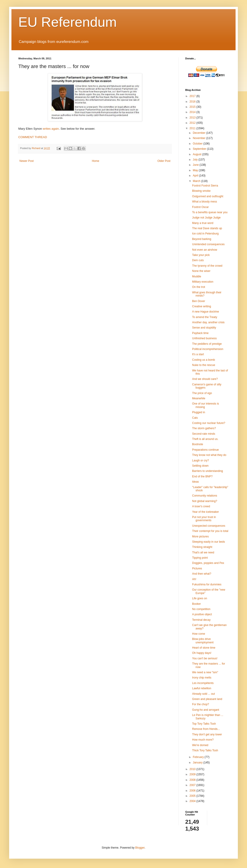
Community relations (205, 496)
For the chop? (201, 704)
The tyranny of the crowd (207, 266)
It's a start (198, 354)
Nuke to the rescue (204, 365)
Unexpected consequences (209, 526)
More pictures (200, 537)
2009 (193, 774)
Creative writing (202, 306)
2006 (193, 791)
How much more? (203, 740)
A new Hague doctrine (205, 312)
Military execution (203, 282)
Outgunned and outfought (208, 196)
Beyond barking (202, 239)
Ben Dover (199, 301)
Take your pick (201, 255)
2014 (193, 112)
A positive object (202, 614)
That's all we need (203, 552)
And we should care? (205, 379)
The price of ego (202, 393)
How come (199, 634)
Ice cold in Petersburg (205, 234)
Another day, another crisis (208, 322)
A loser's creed (201, 506)
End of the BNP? (202, 476)
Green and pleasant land (207, 699)
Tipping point (200, 558)
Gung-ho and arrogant (206, 710)
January (198, 763)
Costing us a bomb (204, 360)
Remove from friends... (206, 729)
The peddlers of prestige (207, 344)
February (199, 757)
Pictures (197, 568)
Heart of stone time (204, 648)
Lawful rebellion (202, 688)
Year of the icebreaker (205, 512)
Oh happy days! (202, 653)
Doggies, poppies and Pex (208, 563)
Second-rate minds (204, 434)
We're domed (200, 745)
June (196, 165)
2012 (193, 123)
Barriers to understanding (208, 471)
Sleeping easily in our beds (208, 542)
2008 (193, 780)
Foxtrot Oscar (200, 207)
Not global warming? (205, 501)
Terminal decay (201, 620)
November (200, 138)
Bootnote (198, 444)
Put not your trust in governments (204, 519)
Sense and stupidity (204, 328)
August (197, 154)
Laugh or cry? (200, 460)
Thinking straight (202, 547)
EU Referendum (67, 22)
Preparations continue (205, 450)
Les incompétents (203, 683)
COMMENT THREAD (33, 137)
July (196, 160)
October (198, 144)
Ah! (194, 579)
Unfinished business (204, 338)
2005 (193, 796)
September (200, 149)
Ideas (195, 482)
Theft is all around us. (205, 439)
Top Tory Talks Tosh (204, 724)
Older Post (164, 161)
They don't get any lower (207, 734)
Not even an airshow (205, 250)
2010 (193, 769)
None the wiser (201, 271)
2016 (193, 102)
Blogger (140, 848)
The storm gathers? (204, 428)
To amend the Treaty (205, 317)
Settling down (200, 466)
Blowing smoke (201, 191)
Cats (195, 418)
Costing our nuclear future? (209, 423)
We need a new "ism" (205, 672)
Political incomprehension (208, 349)
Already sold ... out (203, 694)
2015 (193, 107)
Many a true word (203, 223)
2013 (193, 118)
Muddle (197, 276)
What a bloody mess (205, 202)
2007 (193, 785)
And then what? (202, 574)
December (200, 133)
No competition (201, 609)
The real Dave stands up (207, 228)
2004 (193, 801)
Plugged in (199, 412)
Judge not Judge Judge (206, 218)
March (197, 181)
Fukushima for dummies (207, 584)
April (196, 176)
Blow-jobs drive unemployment (203, 641)
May (196, 170)
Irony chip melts (202, 678)
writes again (51, 129)
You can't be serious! (205, 658)
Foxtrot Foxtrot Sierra (205, 186)
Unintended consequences (208, 244)
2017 (193, 96)
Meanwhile (199, 398)
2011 (193, 128)
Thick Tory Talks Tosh (205, 750)
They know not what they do (209, 455)
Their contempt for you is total (210, 531)
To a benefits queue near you (210, 212)
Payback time (200, 333)
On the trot (199, 287)
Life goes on (200, 598)
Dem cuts (198, 260)
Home (96, 161)
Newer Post (27, 161)
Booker (196, 604)
